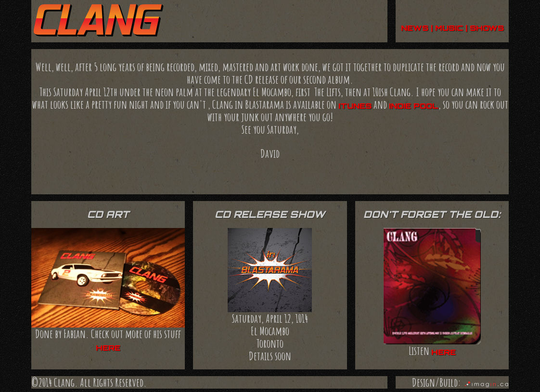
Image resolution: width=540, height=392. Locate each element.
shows (487, 28)
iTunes (355, 106)
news (415, 28)
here (108, 348)
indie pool (414, 106)
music (449, 28)
